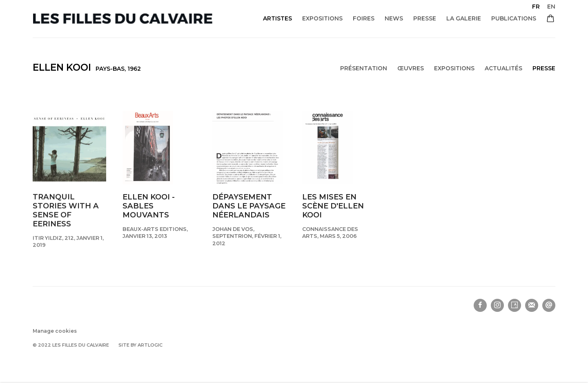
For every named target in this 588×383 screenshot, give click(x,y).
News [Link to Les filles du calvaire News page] (394, 18)
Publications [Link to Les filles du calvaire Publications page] (514, 18)
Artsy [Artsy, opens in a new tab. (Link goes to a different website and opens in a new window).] (514, 305)
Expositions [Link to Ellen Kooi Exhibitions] (454, 68)
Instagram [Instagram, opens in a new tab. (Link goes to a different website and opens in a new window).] (497, 305)
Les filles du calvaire (122, 19)
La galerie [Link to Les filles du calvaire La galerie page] (464, 18)
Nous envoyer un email (549, 305)
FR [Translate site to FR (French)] (536, 7)
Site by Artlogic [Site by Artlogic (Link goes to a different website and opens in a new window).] (140, 345)
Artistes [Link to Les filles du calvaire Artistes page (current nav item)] (277, 18)
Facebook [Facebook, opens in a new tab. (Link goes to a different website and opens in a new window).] (480, 305)
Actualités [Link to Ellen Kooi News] (503, 68)
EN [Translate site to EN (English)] (551, 7)
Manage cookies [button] (55, 331)
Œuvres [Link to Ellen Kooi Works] (411, 68)
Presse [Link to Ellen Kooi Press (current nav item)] (544, 68)
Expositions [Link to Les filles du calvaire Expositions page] (322, 18)
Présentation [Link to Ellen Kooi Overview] (364, 68)
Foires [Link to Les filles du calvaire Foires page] (364, 18)
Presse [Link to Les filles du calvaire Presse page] (425, 18)
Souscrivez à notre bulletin (532, 305)
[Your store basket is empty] (550, 19)
